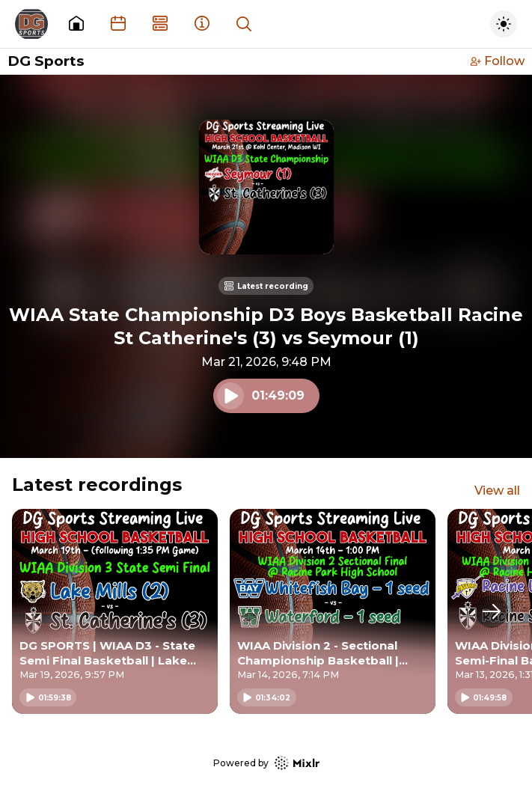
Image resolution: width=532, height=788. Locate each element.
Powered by (266, 763)
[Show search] (244, 24)
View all (497, 491)
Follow (498, 61)
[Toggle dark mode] (504, 24)
